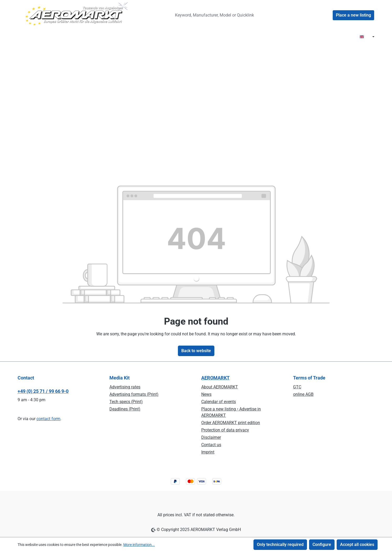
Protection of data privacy (225, 430)
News (206, 394)
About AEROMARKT (220, 387)
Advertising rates (125, 387)
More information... (139, 545)
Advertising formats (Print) (134, 394)
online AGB (303, 394)
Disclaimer (211, 437)
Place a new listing (353, 15)
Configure (322, 545)
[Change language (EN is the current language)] (367, 37)
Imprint (208, 452)
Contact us (211, 445)
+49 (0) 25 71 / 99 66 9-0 (43, 391)
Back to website (196, 351)
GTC (297, 387)
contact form (48, 419)
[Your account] (326, 15)
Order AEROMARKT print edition (231, 423)
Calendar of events (219, 402)
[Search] (271, 15)
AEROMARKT (215, 378)
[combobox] (218, 15)
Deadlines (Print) (125, 409)
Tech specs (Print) (126, 402)
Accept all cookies (357, 545)
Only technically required (280, 545)
